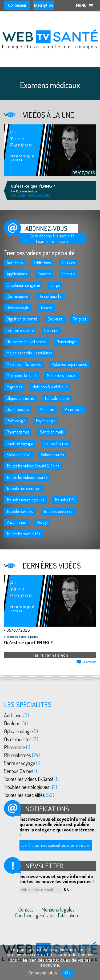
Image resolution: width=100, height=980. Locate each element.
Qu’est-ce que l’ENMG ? (28, 643)
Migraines (14, 387)
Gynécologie (67, 342)
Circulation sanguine (23, 285)
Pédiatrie (47, 409)
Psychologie (46, 421)
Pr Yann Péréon (54, 655)
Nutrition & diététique (50, 387)
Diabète (46, 308)
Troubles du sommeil (23, 488)
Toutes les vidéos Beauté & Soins (33, 466)
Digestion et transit (22, 319)
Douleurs (55, 319)
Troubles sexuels (20, 511)
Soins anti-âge (18, 455)
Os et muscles (18, 409)
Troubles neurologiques (25, 500)
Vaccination (16, 522)
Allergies (68, 263)
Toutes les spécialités (23, 534)
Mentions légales (58, 909)
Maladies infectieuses (24, 364)
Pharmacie (73, 409)
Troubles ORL (65, 500)
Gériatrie (51, 330)
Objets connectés (21, 398)
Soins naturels (52, 455)
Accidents (15, 263)
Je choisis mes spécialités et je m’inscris (56, 845)
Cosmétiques (17, 296)
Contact (26, 909)
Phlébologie (16, 421)
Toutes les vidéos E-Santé (27, 477)
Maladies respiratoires (69, 364)
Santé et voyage (20, 443)
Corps (55, 285)
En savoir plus (43, 973)
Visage (42, 522)
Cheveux (68, 274)
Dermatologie (18, 308)
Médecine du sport (21, 375)
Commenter (89, 662)
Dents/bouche (50, 296)
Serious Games (56, 443)
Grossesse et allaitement (26, 342)
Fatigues (79, 319)
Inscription (43, 5)
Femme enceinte (20, 330)
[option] (50, 150)
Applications (17, 274)
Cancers (44, 274)
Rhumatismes (18, 432)
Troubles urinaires (58, 511)
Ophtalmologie (57, 398)
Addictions (42, 263)
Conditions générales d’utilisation (46, 915)
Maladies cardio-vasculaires (29, 353)
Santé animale (52, 432)
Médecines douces (62, 375)
